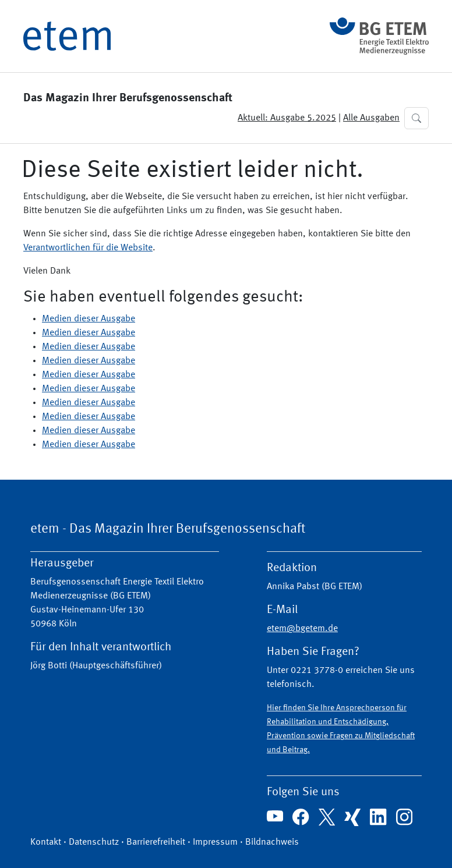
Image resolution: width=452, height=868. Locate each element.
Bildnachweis (272, 842)
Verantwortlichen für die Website (88, 248)
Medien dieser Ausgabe (89, 319)
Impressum (215, 842)
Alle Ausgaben (371, 118)
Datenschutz (94, 842)
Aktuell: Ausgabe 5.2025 (287, 118)
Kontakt (46, 842)
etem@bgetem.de (302, 629)
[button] (416, 118)
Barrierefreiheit (156, 842)
